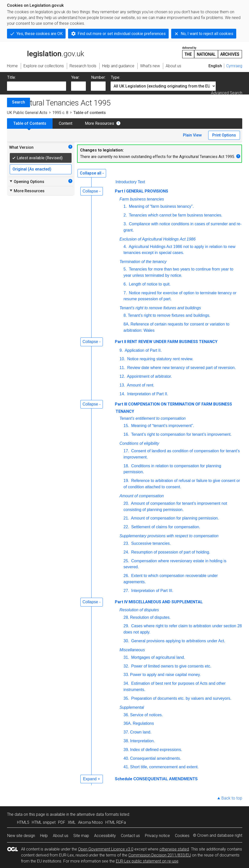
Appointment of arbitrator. (149, 376)
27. (126, 591)
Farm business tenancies (142, 199)
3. (125, 224)
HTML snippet (44, 822)
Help (44, 836)
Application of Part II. (143, 350)
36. (126, 715)
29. (126, 626)
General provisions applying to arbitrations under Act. (178, 641)
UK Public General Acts (27, 113)
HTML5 (23, 822)
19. (126, 481)
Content (66, 123)
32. (126, 666)
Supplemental (132, 707)
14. (122, 394)
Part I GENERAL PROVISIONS (142, 191)
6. (125, 284)
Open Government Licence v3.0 (106, 849)
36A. (128, 723)
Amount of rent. (140, 385)
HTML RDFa (116, 822)
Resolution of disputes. (150, 617)
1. (125, 206)
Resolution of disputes (139, 610)
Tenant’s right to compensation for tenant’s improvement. (181, 434)
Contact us (130, 836)
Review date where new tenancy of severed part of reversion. (181, 368)
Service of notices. (147, 715)
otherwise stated (174, 849)
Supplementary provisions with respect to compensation (169, 536)
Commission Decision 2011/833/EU (160, 855)
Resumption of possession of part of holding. (170, 552)
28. (126, 617)
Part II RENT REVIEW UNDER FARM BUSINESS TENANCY (166, 342)
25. (126, 561)
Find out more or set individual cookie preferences (122, 34)
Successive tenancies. (151, 543)
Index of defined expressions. (156, 750)
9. (121, 350)
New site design (21, 836)
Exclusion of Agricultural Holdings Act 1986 (158, 239)
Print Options (224, 135)
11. (122, 368)
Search (19, 102)
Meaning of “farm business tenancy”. (161, 206)
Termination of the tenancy (143, 262)
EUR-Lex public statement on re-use (147, 861)
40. (126, 758)
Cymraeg (234, 66)
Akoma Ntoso (90, 822)
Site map (81, 836)
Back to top (232, 798)
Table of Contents (30, 123)
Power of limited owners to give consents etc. (171, 666)
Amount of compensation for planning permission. (175, 518)
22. (126, 527)
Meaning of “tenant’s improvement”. (162, 426)
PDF (62, 822)
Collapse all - (92, 173)
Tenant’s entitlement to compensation (153, 418)
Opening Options (27, 181)
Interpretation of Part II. (147, 394)
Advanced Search (227, 93)
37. (126, 732)
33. (126, 675)
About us (61, 836)
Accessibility (105, 836)
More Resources (99, 123)
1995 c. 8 (60, 113)
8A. (127, 324)
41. (126, 767)
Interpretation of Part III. (152, 591)
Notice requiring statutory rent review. (160, 359)
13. (122, 385)
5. (125, 269)
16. (126, 434)
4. (125, 247)
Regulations (143, 723)
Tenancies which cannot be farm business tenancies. (175, 215)
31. (126, 657)
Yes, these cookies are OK (40, 34)
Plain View (192, 135)
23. (126, 543)
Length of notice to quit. (149, 284)
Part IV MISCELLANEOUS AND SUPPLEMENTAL (159, 602)
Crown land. (141, 732)
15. (126, 426)
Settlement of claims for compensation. (165, 527)
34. (126, 683)
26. (126, 576)
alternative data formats (98, 814)
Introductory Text (130, 182)
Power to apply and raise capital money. (166, 675)
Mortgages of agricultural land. (158, 657)
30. (126, 641)
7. (125, 293)
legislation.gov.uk (46, 52)
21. (126, 518)
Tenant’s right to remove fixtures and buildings (160, 308)
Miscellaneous (132, 650)
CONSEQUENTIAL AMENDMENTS (166, 779)
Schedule (124, 779)
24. (126, 552)
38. (126, 741)
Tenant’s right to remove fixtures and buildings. (169, 315)
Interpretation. (143, 741)
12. (122, 376)
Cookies (182, 836)
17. (126, 451)
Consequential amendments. (156, 758)
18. (126, 466)
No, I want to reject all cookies (207, 34)
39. (126, 750)
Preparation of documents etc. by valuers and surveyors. (181, 698)
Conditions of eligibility (139, 443)
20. (126, 503)
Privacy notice (157, 836)
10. (122, 359)
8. (125, 315)
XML (72, 822)
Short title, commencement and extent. (164, 767)
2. (125, 215)
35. (126, 698)
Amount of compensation (142, 496)
